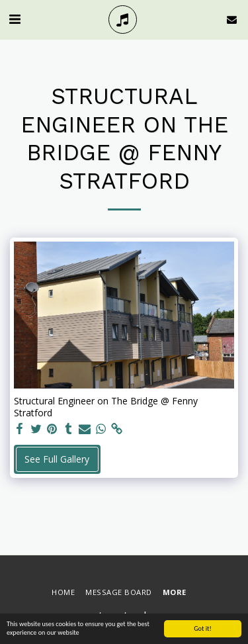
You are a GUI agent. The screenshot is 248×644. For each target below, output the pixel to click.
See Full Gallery (57, 459)
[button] (15, 19)
